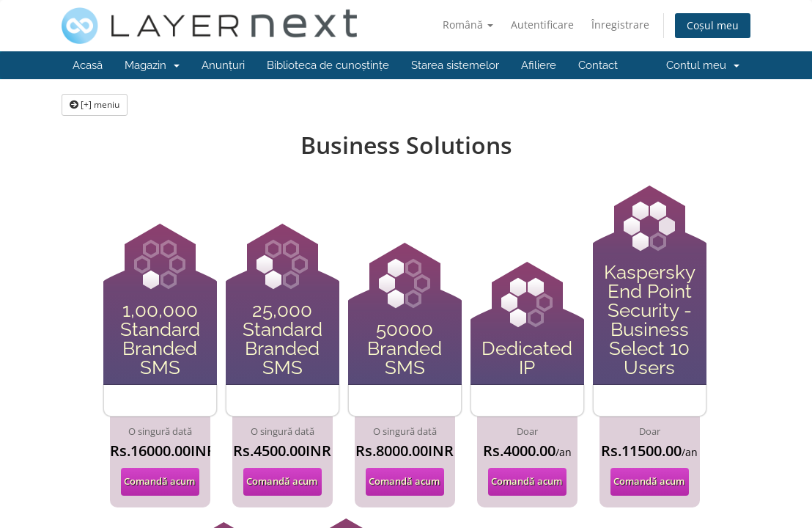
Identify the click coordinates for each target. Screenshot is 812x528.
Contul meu (703, 65)
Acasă (88, 65)
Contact (598, 65)
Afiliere (539, 65)
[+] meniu (95, 104)
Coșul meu (713, 25)
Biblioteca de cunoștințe (328, 65)
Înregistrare (620, 25)
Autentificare (542, 25)
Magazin (152, 65)
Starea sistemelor (455, 65)
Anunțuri (223, 65)
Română (468, 25)
